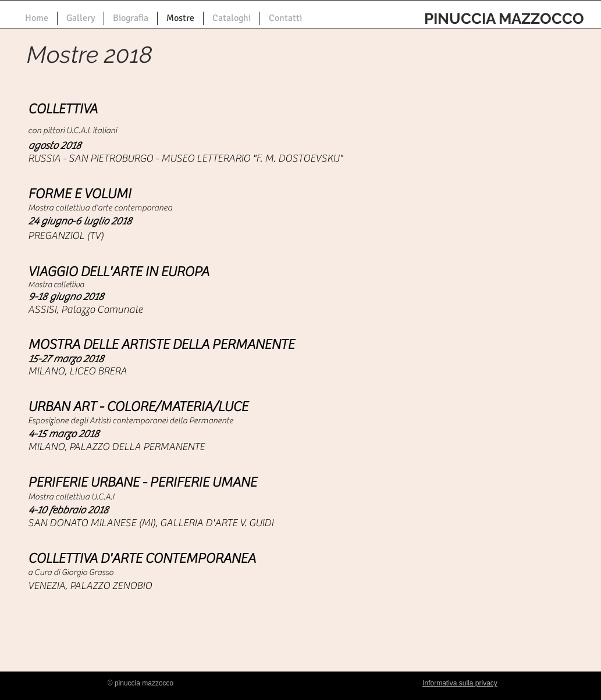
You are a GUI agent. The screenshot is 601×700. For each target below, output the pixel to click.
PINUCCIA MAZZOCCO (504, 19)
